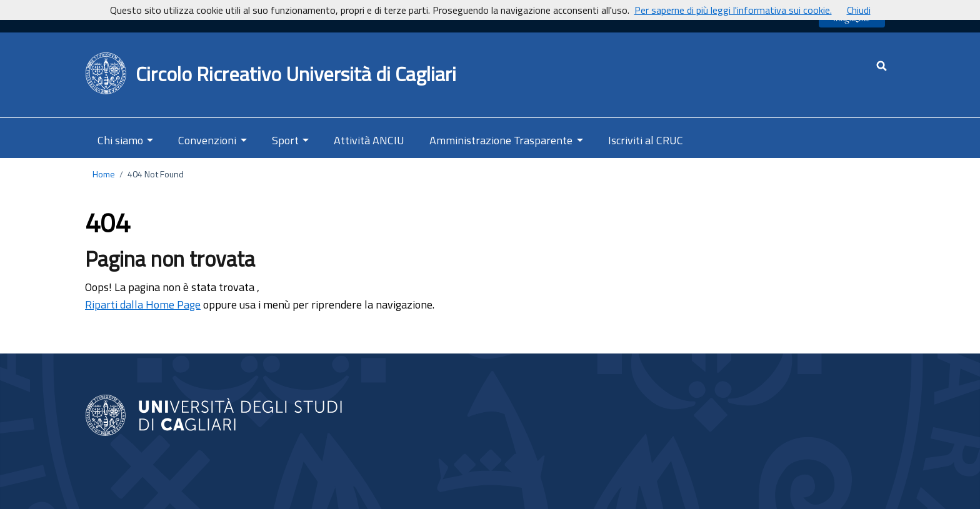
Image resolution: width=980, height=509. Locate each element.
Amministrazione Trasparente (501, 140)
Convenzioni (207, 140)
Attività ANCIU (369, 140)
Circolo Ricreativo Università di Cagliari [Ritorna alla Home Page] (296, 74)
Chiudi (859, 10)
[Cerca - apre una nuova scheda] (882, 66)
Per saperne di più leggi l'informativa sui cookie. (733, 10)
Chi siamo (120, 140)
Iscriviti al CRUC (646, 140)
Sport (285, 140)
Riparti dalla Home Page (143, 304)
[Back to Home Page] (107, 74)
